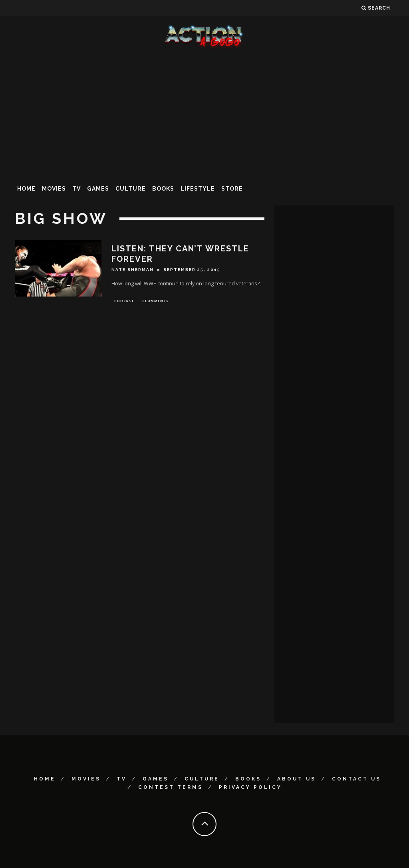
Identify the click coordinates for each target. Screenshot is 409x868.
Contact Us (356, 779)
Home (26, 189)
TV (76, 189)
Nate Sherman (133, 270)
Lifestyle (198, 189)
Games (98, 189)
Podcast (124, 301)
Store (232, 189)
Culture (131, 189)
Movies (54, 189)
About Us (297, 779)
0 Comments (155, 301)
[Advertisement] (204, 113)
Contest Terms (171, 787)
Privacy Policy (250, 787)
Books (163, 189)
